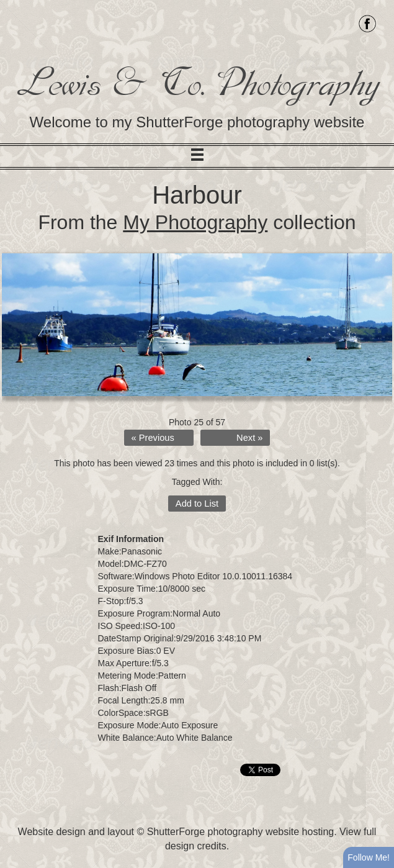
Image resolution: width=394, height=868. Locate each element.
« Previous (153, 438)
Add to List (197, 504)
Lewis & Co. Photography (197, 83)
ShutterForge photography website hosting (241, 832)
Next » (249, 438)
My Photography (195, 222)
